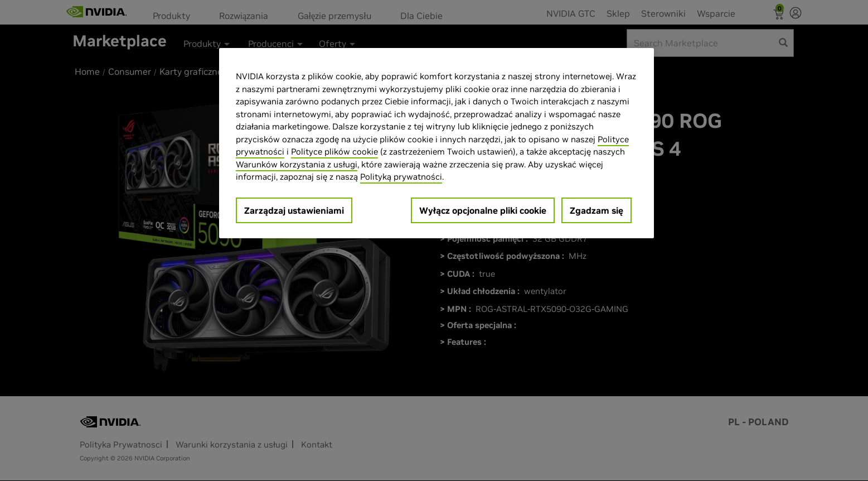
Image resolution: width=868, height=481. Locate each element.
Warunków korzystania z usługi (297, 164)
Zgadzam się (597, 210)
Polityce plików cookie (334, 151)
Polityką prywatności (401, 177)
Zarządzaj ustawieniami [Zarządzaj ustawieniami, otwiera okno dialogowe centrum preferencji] (294, 210)
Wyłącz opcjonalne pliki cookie (483, 210)
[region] (437, 143)
